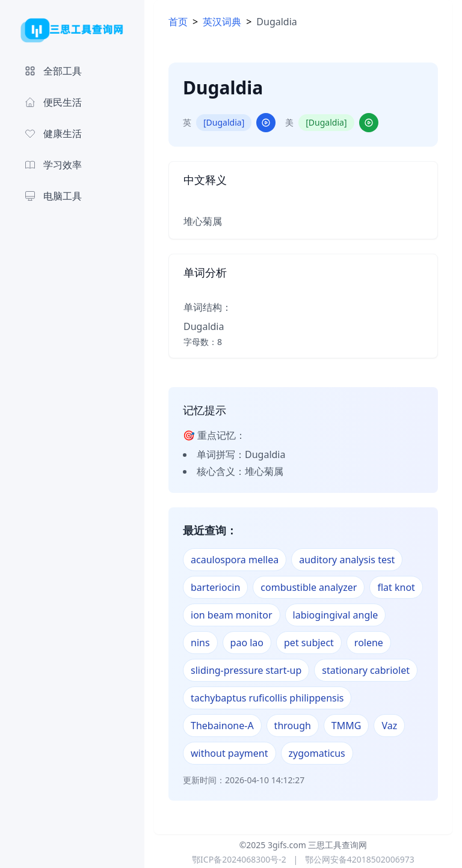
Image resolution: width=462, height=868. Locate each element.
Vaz (389, 726)
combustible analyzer (309, 587)
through (293, 726)
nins (200, 643)
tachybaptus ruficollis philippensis (267, 698)
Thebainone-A (222, 726)
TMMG (346, 726)
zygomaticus (317, 753)
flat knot (396, 587)
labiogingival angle (336, 615)
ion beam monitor (232, 615)
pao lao (247, 643)
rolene (369, 643)
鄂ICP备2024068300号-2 (239, 859)
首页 (178, 22)
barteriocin (215, 587)
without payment (229, 753)
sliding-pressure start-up (246, 670)
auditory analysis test (347, 560)
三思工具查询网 (337, 845)
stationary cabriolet (366, 670)
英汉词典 (222, 22)
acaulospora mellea (235, 560)
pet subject (309, 643)
